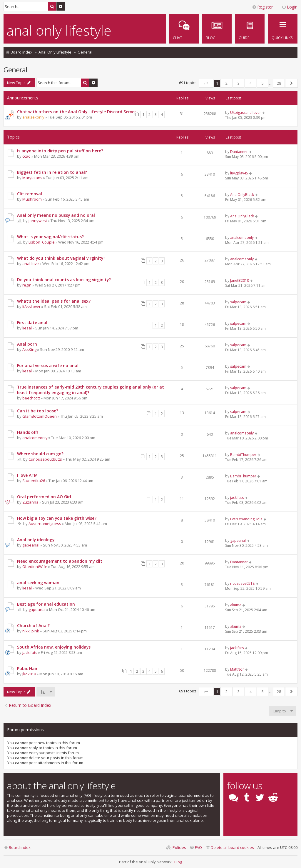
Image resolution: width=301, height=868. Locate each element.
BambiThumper (243, 455)
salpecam (238, 302)
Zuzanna (30, 502)
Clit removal (30, 194)
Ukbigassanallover (246, 113)
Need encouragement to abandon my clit (60, 561)
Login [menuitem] (290, 7)
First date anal (32, 323)
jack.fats (237, 498)
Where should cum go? (40, 454)
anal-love (31, 264)
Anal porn (27, 344)
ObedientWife (35, 567)
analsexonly (33, 117)
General (15, 70)
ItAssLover (31, 306)
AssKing (29, 349)
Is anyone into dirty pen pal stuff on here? (60, 151)
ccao (26, 156)
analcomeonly (242, 238)
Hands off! (27, 432)
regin (27, 285)
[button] (206, 83)
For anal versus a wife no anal (48, 365)
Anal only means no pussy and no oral (56, 215)
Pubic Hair (27, 668)
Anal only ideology (36, 540)
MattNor (237, 669)
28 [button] (279, 83)
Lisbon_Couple (42, 242)
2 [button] (226, 83)
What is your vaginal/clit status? (50, 237)
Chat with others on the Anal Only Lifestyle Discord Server (77, 112)
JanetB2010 (240, 280)
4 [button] (251, 83)
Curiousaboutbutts (45, 459)
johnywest (38, 221)
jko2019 (29, 674)
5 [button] (263, 83)
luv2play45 (239, 173)
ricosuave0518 (242, 583)
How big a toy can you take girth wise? (57, 518)
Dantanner (239, 152)
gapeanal (31, 545)
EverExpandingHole (246, 519)
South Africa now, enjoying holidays (54, 647)
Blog (178, 862)
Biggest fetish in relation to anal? (52, 172)
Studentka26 (34, 481)
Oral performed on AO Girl (44, 497)
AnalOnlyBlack (242, 195)
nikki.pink (31, 631)
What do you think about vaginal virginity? (61, 258)
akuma (236, 605)
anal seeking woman (38, 583)
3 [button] (239, 83)
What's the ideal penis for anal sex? (54, 301)
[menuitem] (250, 29)
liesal (27, 328)
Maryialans (32, 178)
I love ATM (27, 475)
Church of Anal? (33, 625)
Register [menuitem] (262, 7)
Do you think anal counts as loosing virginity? (64, 280)
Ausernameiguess (45, 524)
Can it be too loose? (38, 411)
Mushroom (32, 199)
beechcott (31, 398)
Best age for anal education (46, 604)
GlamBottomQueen (40, 416)
